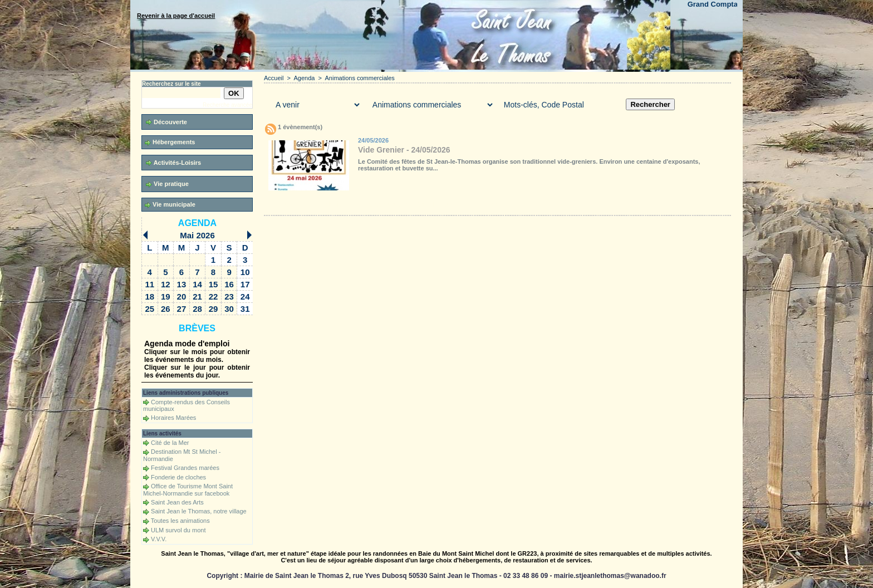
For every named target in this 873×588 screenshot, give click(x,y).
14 (197, 284)
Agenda (197, 223)
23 (229, 297)
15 (214, 284)
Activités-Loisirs (173, 163)
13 (182, 284)
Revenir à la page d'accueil (176, 16)
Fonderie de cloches (178, 477)
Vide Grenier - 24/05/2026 (404, 150)
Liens (488, 204)
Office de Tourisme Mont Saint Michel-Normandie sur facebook (188, 490)
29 (214, 309)
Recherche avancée (227, 105)
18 (149, 297)
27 (182, 309)
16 (229, 284)
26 (166, 309)
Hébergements (170, 142)
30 (229, 309)
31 (245, 309)
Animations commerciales (360, 78)
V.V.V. (159, 539)
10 (245, 272)
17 (245, 284)
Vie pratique (167, 184)
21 (197, 297)
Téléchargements (394, 204)
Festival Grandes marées (185, 468)
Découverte (166, 122)
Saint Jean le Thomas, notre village (199, 511)
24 (245, 297)
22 (214, 297)
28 (197, 309)
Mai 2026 (197, 235)
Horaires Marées (173, 418)
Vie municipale (170, 205)
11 (149, 284)
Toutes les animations (180, 521)
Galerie (330, 204)
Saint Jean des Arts (177, 502)
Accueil (274, 78)
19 (166, 297)
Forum (444, 204)
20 (182, 297)
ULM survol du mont (178, 530)
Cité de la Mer (170, 443)
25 (149, 309)
